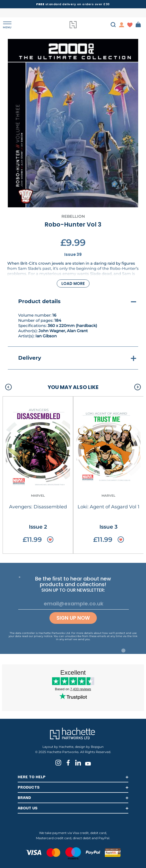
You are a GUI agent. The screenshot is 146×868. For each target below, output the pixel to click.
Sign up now (73, 618)
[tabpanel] (73, 123)
